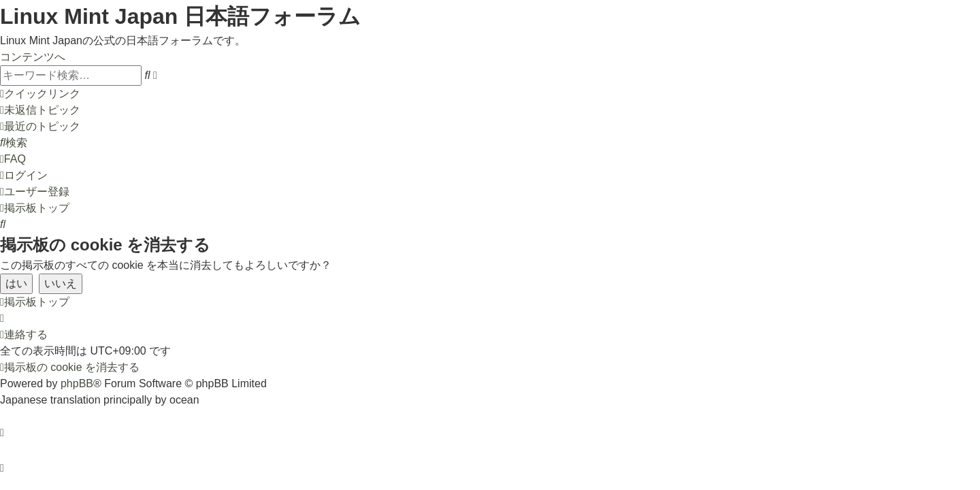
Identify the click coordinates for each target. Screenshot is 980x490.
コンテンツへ (33, 57)
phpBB (77, 383)
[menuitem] (40, 110)
